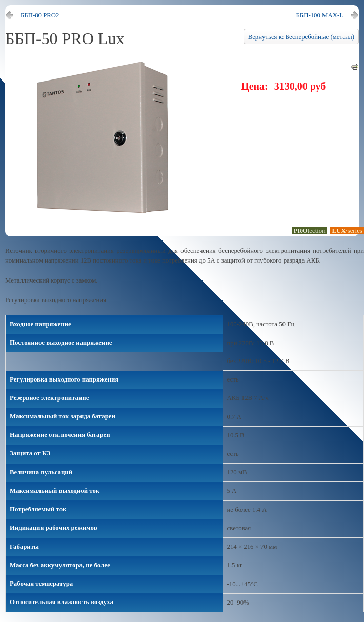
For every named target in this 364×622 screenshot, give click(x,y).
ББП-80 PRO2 (40, 15)
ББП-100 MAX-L (320, 15)
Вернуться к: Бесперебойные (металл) (301, 37)
